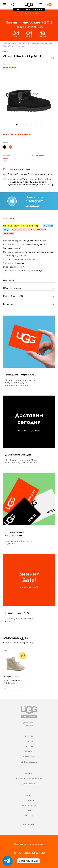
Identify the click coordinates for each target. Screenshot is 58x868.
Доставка (29, 800)
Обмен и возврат (29, 806)
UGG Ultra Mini (46, 44)
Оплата (29, 816)
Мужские (29, 741)
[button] (17, 125)
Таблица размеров (37, 155)
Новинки (29, 774)
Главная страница (11, 44)
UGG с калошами (29, 762)
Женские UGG (33, 44)
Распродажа (29, 784)
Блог (29, 811)
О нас (29, 795)
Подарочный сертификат (29, 779)
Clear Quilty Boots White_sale (13, 682)
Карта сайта (29, 824)
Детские (29, 746)
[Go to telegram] (8, 861)
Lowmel (29, 752)
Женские (29, 736)
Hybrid (26, 757)
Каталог (22, 44)
